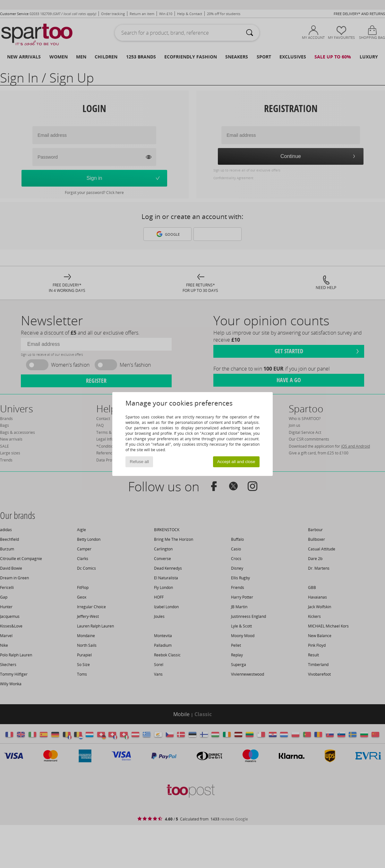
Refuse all (139, 462)
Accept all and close (236, 462)
